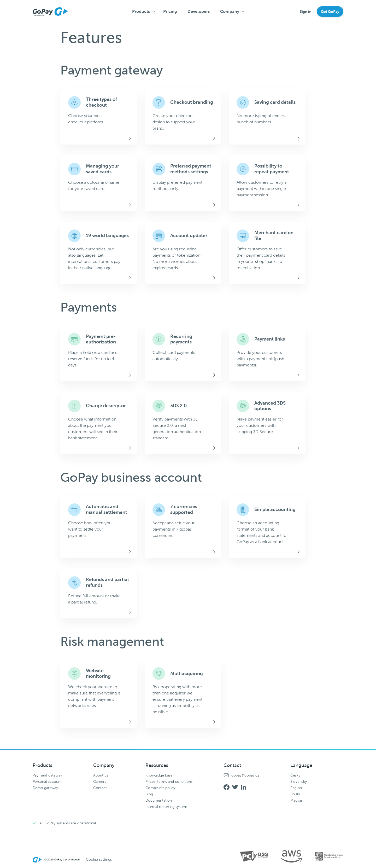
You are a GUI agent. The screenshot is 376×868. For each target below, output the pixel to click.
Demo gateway (45, 788)
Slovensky (299, 782)
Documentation (159, 800)
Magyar (296, 800)
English (296, 788)
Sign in (306, 12)
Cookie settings (99, 860)
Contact (100, 788)
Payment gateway (47, 775)
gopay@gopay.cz (245, 775)
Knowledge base (159, 775)
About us (101, 775)
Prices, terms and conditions (169, 782)
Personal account (47, 782)
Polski (295, 794)
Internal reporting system (166, 807)
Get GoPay (330, 12)
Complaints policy (160, 788)
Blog (149, 794)
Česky (295, 775)
